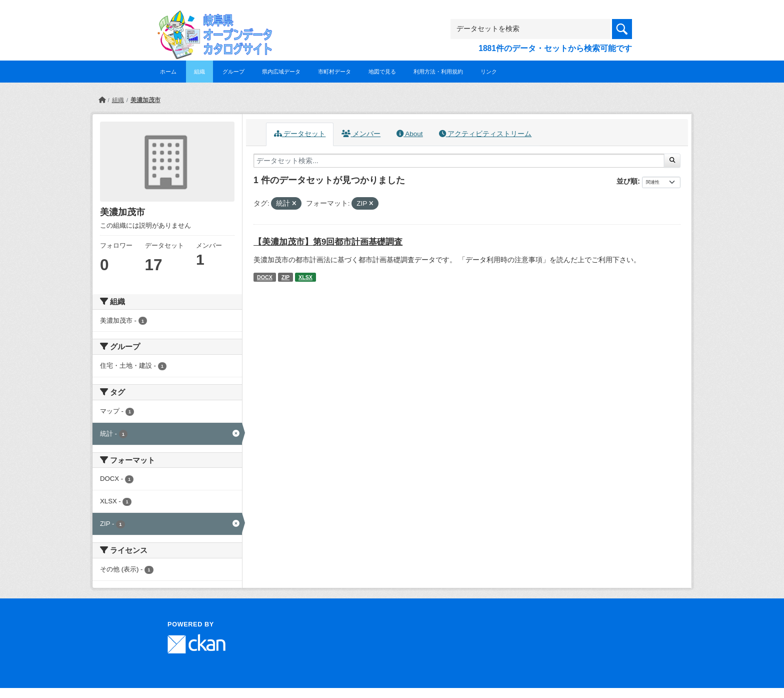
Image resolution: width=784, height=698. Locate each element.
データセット (300, 134)
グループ (233, 72)
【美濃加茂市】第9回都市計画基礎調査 (328, 242)
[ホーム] (102, 100)
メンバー (361, 134)
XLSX (305, 277)
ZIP (286, 277)
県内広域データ (281, 72)
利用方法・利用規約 (438, 72)
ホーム (168, 72)
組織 (199, 72)
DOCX (265, 277)
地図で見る (382, 72)
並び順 (627, 181)
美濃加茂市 (145, 100)
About (409, 134)
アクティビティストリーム (485, 134)
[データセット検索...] (459, 161)
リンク (489, 72)
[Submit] (672, 161)
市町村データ (334, 72)
